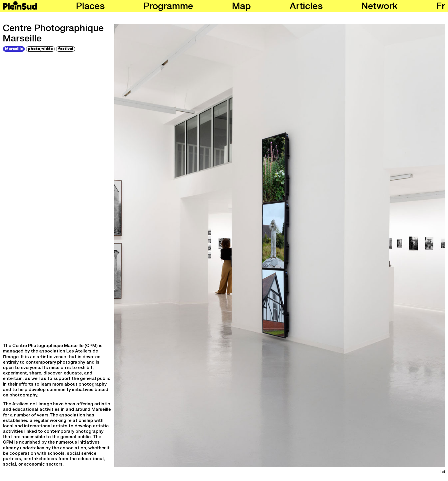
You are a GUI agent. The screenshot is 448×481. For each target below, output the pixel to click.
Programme (168, 7)
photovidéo (40, 49)
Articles (306, 7)
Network (379, 7)
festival (66, 49)
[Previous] (196, 246)
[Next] (363, 246)
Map (241, 7)
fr (441, 7)
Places (90, 7)
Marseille (14, 49)
